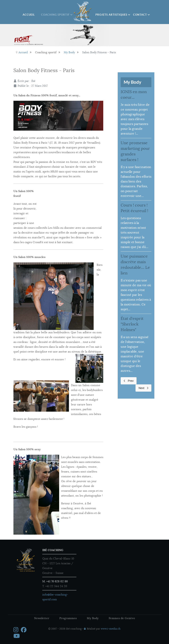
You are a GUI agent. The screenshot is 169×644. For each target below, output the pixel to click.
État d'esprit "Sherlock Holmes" (132, 324)
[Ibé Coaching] (83, 11)
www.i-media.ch (111, 629)
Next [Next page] (143, 388)
